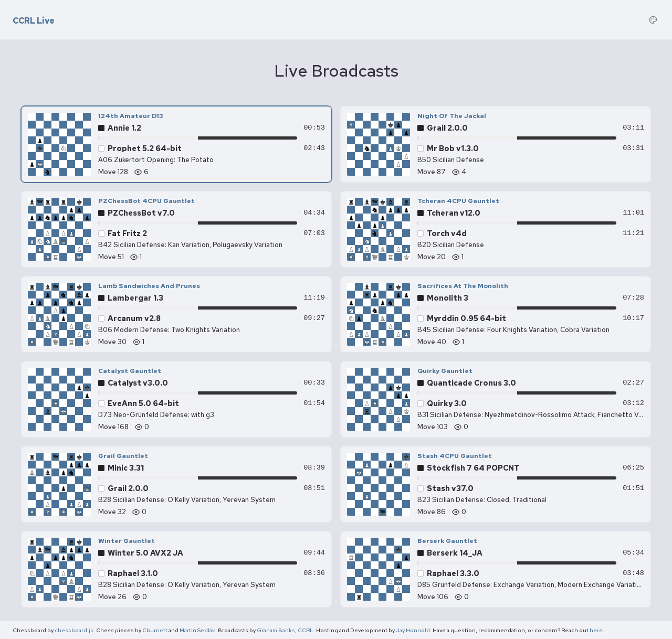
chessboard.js (74, 630)
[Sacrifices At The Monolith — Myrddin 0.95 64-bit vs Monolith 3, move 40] (496, 314)
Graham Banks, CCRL (285, 630)
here (596, 630)
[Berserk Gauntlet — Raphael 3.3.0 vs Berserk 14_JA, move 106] (496, 569)
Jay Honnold (413, 630)
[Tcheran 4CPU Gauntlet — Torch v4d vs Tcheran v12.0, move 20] (496, 229)
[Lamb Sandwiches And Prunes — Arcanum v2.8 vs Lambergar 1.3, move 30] (176, 314)
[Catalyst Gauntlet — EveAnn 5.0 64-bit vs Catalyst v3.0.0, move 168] (176, 399)
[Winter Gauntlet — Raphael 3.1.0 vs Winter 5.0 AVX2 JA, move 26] (176, 569)
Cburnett (155, 630)
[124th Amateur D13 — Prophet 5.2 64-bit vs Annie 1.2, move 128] (176, 144)
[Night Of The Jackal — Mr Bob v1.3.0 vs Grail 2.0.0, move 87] (496, 144)
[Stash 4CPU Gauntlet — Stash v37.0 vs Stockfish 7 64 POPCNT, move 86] (496, 484)
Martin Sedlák (197, 630)
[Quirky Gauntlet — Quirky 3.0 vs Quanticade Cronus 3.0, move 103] (496, 399)
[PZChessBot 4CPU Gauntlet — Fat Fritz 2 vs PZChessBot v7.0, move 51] (176, 229)
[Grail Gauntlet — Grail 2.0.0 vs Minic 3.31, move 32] (176, 484)
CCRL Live (34, 21)
